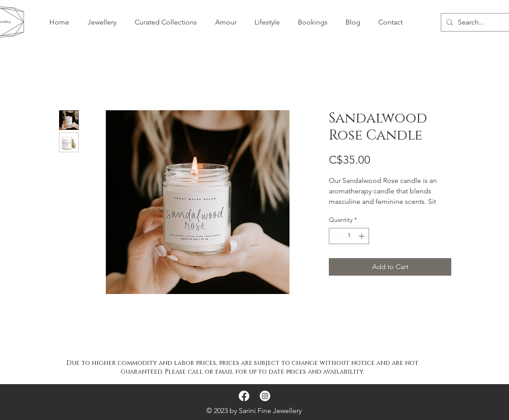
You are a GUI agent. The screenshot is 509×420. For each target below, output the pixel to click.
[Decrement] (336, 236)
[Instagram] (265, 396)
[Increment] (362, 236)
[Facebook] (244, 396)
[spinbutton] (349, 236)
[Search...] (481, 22)
